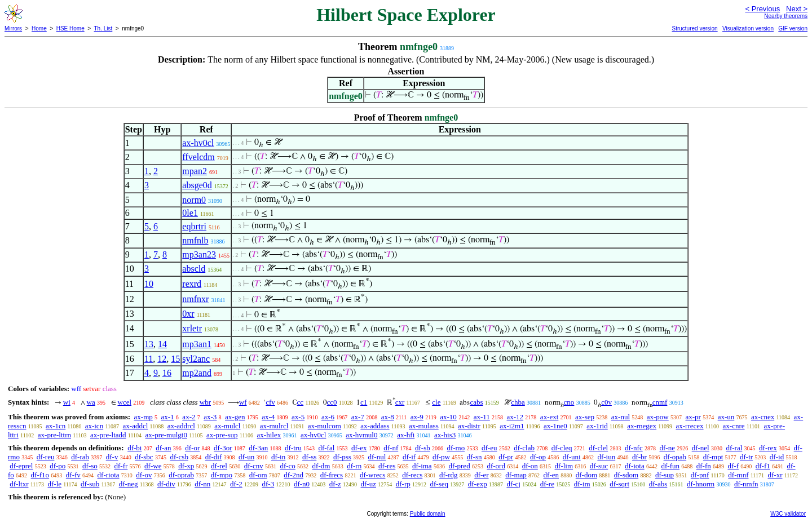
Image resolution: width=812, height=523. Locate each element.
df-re (547, 484)
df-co (287, 466)
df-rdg (449, 475)
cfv (270, 402)
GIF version (793, 28)
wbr (205, 402)
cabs (476, 402)
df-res (387, 466)
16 (167, 373)
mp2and (197, 373)
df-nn (202, 484)
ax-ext (549, 417)
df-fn (704, 466)
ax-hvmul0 (361, 435)
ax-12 (515, 417)
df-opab (675, 457)
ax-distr (469, 426)
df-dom (586, 475)
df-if (409, 457)
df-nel (701, 448)
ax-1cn (56, 426)
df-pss (342, 457)
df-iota (635, 466)
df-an (163, 448)
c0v (606, 402)
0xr (188, 314)
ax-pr (693, 417)
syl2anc (196, 359)
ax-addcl (136, 426)
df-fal (326, 448)
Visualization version (748, 28)
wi (67, 402)
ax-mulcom (325, 426)
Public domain (428, 514)
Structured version (694, 28)
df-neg (129, 484)
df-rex (768, 448)
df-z (335, 484)
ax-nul (621, 417)
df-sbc (144, 457)
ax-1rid (597, 426)
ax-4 (268, 417)
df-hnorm (701, 484)
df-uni (572, 457)
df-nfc (634, 448)
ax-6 (328, 417)
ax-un (726, 417)
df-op (538, 457)
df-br (639, 457)
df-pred (459, 466)
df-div (166, 484)
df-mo (456, 448)
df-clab (524, 448)
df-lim (564, 466)
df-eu (489, 448)
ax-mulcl (227, 426)
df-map (516, 475)
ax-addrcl (181, 426)
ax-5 (298, 417)
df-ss (309, 457)
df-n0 (302, 484)
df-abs (658, 484)
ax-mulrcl (274, 426)
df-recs (412, 475)
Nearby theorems (786, 16)
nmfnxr (195, 299)
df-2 (236, 484)
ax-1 (168, 417)
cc (301, 402)
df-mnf (738, 475)
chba (518, 402)
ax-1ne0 (555, 426)
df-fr (121, 466)
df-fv (73, 475)
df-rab (80, 457)
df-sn (475, 457)
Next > (797, 9)
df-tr (746, 457)
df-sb (423, 448)
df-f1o (40, 475)
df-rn (354, 466)
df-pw (441, 457)
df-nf (391, 448)
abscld (194, 269)
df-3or (223, 448)
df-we (153, 466)
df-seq (439, 484)
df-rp (403, 484)
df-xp (186, 466)
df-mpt (713, 457)
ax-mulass (424, 426)
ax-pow (658, 417)
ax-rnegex (642, 426)
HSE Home (70, 28)
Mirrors (13, 28)
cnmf (660, 402)
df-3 (268, 484)
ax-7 (358, 417)
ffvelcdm (198, 157)
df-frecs (332, 475)
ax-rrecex (689, 426)
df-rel (219, 466)
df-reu (46, 457)
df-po (58, 466)
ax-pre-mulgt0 (166, 435)
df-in (278, 457)
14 (162, 344)
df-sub (90, 484)
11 (149, 359)
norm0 (194, 200)
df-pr (506, 457)
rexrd (192, 284)
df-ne (667, 448)
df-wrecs (372, 475)
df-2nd (294, 475)
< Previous (762, 9)
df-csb (179, 457)
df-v (112, 457)
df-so (90, 466)
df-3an (258, 448)
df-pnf (700, 475)
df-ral (734, 448)
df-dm (321, 466)
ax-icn (94, 426)
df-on (530, 466)
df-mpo (222, 475)
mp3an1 (197, 344)
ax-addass (375, 426)
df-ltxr (19, 484)
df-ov (144, 475)
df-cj (513, 484)
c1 (364, 402)
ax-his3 (445, 435)
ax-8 (388, 417)
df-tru (293, 448)
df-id (777, 457)
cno (569, 402)
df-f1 (763, 466)
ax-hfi (406, 435)
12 (162, 359)
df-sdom (626, 475)
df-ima (422, 466)
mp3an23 (199, 254)
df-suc (599, 466)
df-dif (214, 457)
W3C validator (788, 514)
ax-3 (210, 417)
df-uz (369, 484)
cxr (400, 402)
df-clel (598, 448)
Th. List (103, 28)
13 (149, 344)
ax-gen (235, 417)
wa (91, 402)
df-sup (665, 475)
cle (436, 402)
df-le (54, 484)
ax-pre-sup (222, 435)
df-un (246, 457)
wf (243, 402)
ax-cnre (734, 426)
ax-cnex (763, 417)
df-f (733, 466)
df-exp (478, 484)
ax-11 (482, 417)
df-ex (359, 448)
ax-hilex (269, 435)
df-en (551, 475)
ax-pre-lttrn (54, 435)
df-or (192, 448)
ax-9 (417, 417)
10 (149, 284)
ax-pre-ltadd (108, 435)
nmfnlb (195, 240)
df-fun (670, 466)
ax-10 (448, 417)
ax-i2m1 (512, 426)
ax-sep (585, 417)
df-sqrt (619, 484)
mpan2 (195, 171)
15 (175, 359)
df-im (582, 484)
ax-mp (144, 417)
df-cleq (562, 448)
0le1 (190, 213)
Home (39, 28)
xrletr (192, 328)
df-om (258, 475)
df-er (481, 475)
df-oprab (181, 475)
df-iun (606, 457)
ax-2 (189, 417)
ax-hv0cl (198, 143)
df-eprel (21, 466)
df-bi (134, 448)
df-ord (496, 466)
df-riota (109, 475)
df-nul (377, 457)
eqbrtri (194, 226)
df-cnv (254, 466)
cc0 (332, 402)
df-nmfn (746, 484)
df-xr (775, 475)
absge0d (197, 185)
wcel (125, 402)
